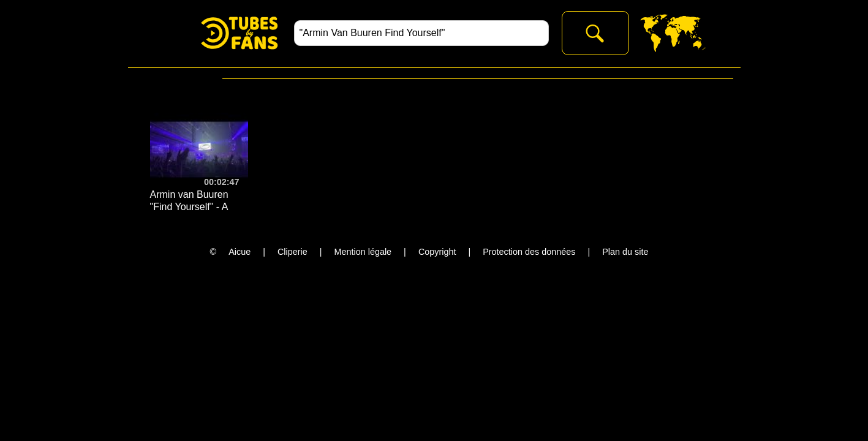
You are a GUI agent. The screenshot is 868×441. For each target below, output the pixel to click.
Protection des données (529, 252)
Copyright (437, 252)
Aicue (240, 252)
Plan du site (625, 252)
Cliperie (292, 252)
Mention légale (363, 252)
